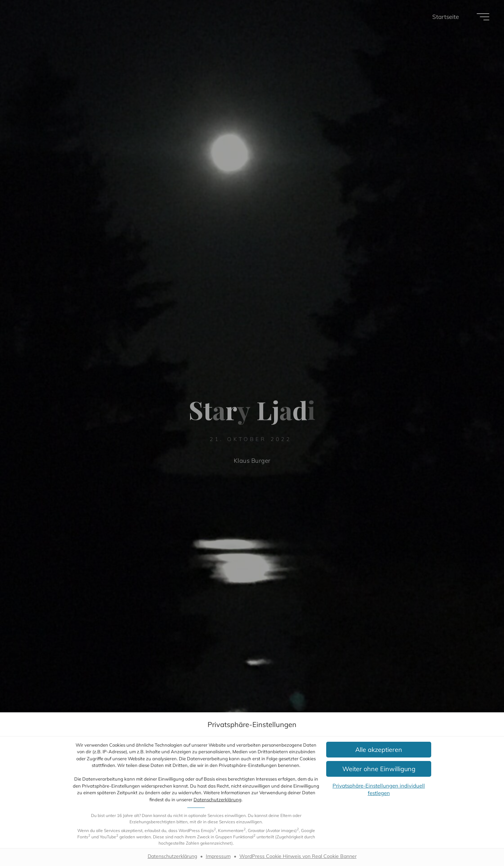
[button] (379, 750)
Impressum (218, 856)
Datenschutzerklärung (218, 799)
